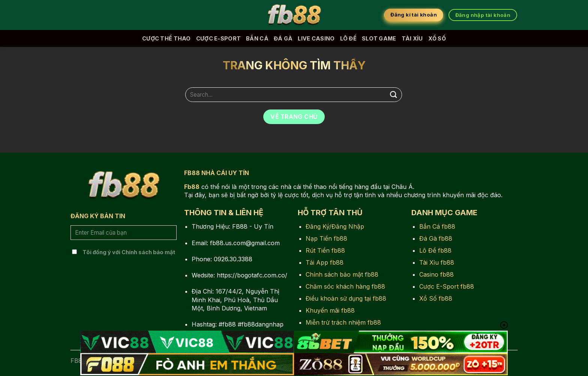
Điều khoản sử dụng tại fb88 (346, 298)
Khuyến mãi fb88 (330, 310)
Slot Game (379, 38)
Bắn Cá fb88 (437, 226)
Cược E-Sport (218, 38)
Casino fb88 (436, 274)
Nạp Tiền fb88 (326, 238)
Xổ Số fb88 (436, 298)
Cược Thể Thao (166, 38)
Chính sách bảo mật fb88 (342, 274)
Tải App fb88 (325, 262)
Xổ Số (437, 38)
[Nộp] (394, 95)
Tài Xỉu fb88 (437, 262)
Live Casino (316, 38)
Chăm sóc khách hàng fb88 (345, 286)
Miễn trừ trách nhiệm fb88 (343, 322)
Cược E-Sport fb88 (447, 286)
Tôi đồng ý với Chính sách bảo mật (129, 252)
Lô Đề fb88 (435, 250)
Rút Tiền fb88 (325, 250)
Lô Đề (348, 38)
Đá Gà (283, 38)
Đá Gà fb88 (436, 238)
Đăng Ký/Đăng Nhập (335, 226)
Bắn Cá (257, 38)
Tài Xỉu (412, 38)
